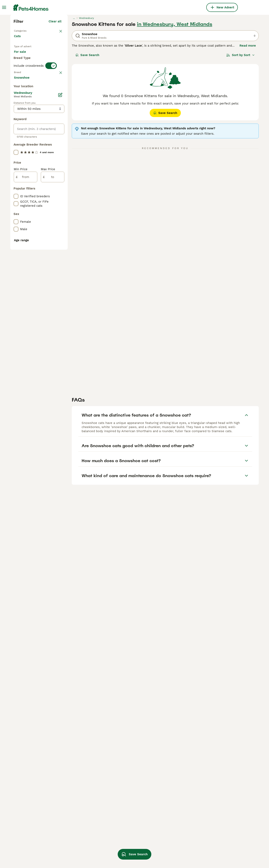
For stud (23, 140)
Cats (18, 112)
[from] (26, 361)
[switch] (51, 156)
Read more (248, 117)
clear (58, 165)
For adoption (48, 131)
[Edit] (60, 279)
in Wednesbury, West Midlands (175, 96)
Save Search (87, 126)
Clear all (55, 93)
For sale (23, 131)
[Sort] (241, 126)
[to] (53, 361)
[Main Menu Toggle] (4, 7)
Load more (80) (50, 261)
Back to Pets (24, 102)
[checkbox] (16, 186)
